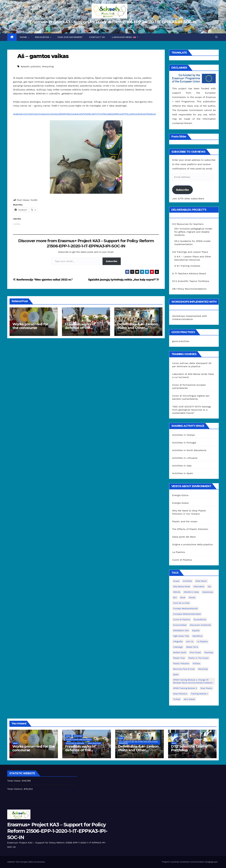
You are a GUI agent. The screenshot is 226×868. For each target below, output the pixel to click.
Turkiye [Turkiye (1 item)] (177, 699)
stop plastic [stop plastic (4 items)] (206, 688)
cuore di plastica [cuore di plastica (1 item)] (182, 619)
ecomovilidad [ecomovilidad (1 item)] (180, 625)
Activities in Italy (182, 466)
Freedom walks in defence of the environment (80, 328)
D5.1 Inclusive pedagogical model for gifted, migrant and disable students (193, 232)
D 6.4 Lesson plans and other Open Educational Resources (139, 743)
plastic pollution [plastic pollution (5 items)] (181, 663)
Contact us (97, 37)
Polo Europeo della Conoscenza (30, 862)
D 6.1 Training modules (187, 266)
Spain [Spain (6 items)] (176, 674)
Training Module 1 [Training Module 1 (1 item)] (199, 694)
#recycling (48, 66)
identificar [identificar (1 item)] (197, 636)
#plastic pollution (31, 66)
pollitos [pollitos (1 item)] (197, 663)
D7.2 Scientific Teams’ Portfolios (191, 281)
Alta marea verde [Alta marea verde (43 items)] (182, 586)
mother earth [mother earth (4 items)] (180, 652)
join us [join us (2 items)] (190, 641)
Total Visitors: (15, 789)
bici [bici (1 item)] (175, 597)
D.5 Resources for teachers (188, 224)
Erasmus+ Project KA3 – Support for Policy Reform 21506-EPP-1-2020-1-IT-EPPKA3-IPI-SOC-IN (113, 22)
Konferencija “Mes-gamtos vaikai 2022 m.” (43, 280)
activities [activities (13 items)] (187, 581)
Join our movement (70, 37)
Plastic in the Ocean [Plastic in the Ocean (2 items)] (198, 658)
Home (24, 37)
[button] (216, 37)
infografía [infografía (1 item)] (178, 641)
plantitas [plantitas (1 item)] (209, 652)
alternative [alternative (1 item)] (199, 586)
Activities (78, 736)
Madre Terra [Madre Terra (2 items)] (192, 647)
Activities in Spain (183, 473)
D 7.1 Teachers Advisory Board (189, 273)
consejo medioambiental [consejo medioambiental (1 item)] (185, 608)
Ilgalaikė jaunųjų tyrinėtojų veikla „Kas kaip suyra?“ (124, 280)
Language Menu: (124, 37)
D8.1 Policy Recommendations (189, 289)
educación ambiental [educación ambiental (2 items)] (200, 625)
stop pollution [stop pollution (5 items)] (180, 694)
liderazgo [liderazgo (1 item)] (178, 647)
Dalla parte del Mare (184, 537)
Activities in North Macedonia (189, 450)
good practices (181, 341)
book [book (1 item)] (183, 597)
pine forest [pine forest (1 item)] (195, 652)
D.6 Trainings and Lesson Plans (190, 252)
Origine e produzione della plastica (192, 544)
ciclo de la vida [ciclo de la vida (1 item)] (181, 603)
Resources (42, 37)
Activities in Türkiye (183, 435)
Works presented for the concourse (30, 326)
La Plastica (178, 552)
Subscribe (112, 261)
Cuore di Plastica (182, 560)
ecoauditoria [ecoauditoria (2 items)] (200, 619)
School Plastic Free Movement (79, 740)
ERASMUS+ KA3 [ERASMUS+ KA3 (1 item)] (181, 630)
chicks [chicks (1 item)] (192, 597)
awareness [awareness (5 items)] (208, 592)
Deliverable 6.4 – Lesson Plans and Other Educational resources (138, 328)
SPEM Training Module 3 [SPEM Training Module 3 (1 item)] (185, 688)
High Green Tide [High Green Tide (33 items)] (181, 636)
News (15, 743)
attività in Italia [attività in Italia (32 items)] (191, 592)
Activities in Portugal (184, 443)
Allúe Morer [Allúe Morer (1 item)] (201, 581)
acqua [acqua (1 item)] (176, 581)
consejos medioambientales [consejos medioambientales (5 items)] (187, 614)
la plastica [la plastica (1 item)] (202, 641)
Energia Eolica (180, 495)
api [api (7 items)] (209, 586)
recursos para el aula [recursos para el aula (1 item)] (184, 669)
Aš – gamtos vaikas (43, 56)
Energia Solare (180, 503)
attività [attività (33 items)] (177, 592)
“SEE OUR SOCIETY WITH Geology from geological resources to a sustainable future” (192, 410)
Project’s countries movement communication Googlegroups (190, 862)
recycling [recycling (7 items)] (203, 669)
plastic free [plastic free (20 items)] (179, 658)
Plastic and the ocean (185, 521)
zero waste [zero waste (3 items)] (189, 699)
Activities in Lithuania (185, 458)
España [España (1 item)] (196, 630)
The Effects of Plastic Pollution (190, 529)
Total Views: (14, 781)
